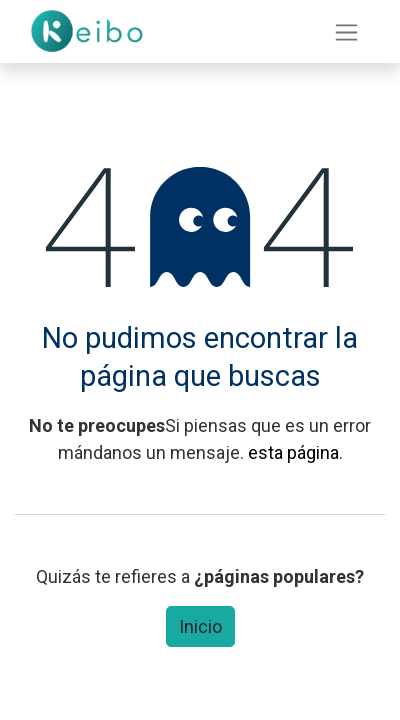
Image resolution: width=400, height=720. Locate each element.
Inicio (200, 626)
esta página (293, 452)
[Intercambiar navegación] (346, 31)
